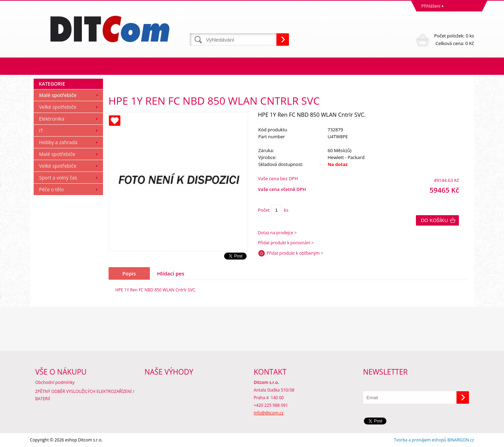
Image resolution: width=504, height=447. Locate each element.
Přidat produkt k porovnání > (286, 243)
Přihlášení (431, 6)
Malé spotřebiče (58, 95)
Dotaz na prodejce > (277, 233)
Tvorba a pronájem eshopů (420, 440)
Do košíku (435, 220)
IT (41, 130)
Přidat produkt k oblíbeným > (295, 253)
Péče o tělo (52, 189)
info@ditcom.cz (269, 413)
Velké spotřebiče (58, 107)
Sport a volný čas (58, 178)
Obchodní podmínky (55, 382)
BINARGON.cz (461, 440)
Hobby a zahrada (58, 142)
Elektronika (52, 119)
